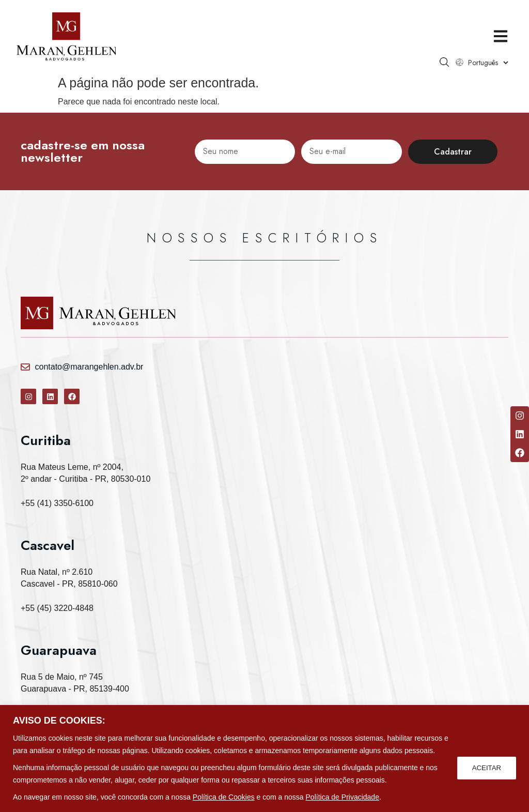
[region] (264, 759)
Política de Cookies (224, 797)
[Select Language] (484, 63)
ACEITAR (486, 768)
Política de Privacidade (343, 797)
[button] (497, 36)
